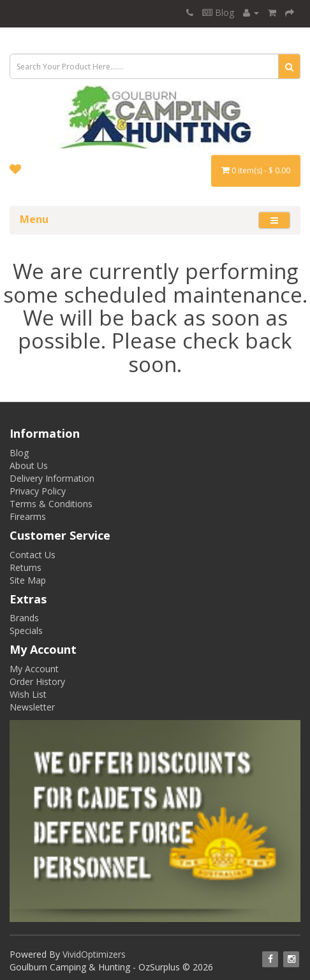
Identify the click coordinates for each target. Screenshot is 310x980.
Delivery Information (52, 478)
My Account (34, 669)
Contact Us (33, 555)
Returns (26, 567)
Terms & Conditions (51, 504)
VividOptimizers (94, 954)
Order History (37, 681)
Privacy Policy (38, 491)
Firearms (28, 516)
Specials (26, 631)
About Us (29, 465)
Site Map (28, 580)
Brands (24, 618)
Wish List (28, 694)
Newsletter (32, 707)
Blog (218, 12)
